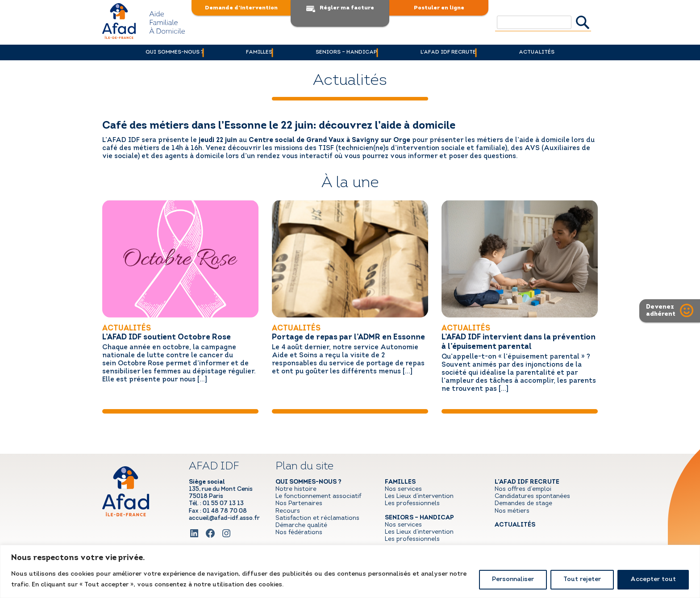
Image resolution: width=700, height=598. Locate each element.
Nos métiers (512, 511)
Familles (251, 52)
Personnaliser (513, 579)
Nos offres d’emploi (523, 489)
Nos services (403, 489)
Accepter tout (653, 579)
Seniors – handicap (346, 52)
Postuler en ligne (439, 8)
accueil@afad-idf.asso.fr (224, 518)
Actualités (554, 52)
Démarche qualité (301, 525)
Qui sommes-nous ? (157, 52)
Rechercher (583, 22)
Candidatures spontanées (532, 496)
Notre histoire (296, 489)
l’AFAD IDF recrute (457, 52)
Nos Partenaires (299, 504)
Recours (288, 511)
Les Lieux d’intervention (419, 496)
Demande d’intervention (241, 8)
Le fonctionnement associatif (318, 496)
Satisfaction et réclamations (317, 518)
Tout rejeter (582, 579)
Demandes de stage (523, 504)
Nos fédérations (299, 533)
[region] (350, 571)
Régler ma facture (347, 8)
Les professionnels (412, 504)
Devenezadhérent (661, 311)
